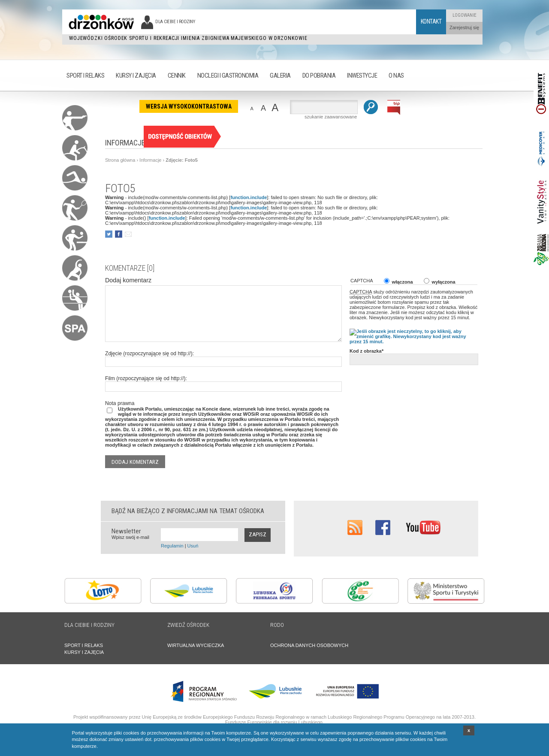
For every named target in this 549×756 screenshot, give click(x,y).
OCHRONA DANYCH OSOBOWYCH (309, 645)
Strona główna (120, 160)
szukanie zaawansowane (331, 117)
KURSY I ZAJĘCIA (84, 652)
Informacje (150, 160)
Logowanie (465, 15)
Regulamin (172, 546)
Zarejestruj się (464, 27)
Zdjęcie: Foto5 (182, 160)
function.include (249, 197)
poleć (128, 234)
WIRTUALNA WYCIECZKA (196, 645)
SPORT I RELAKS (84, 645)
